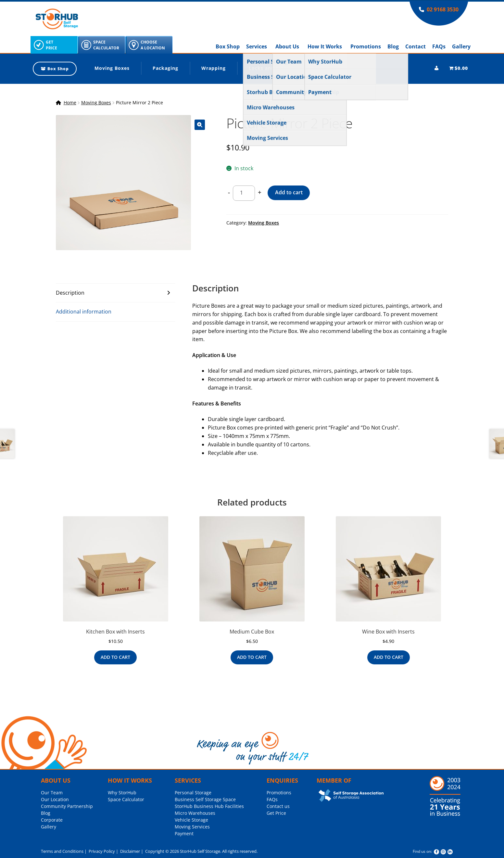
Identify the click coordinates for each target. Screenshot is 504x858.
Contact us (278, 806)
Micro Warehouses (195, 813)
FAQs (439, 46)
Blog (393, 46)
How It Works (325, 46)
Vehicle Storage (191, 820)
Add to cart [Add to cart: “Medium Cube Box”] (252, 657)
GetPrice (51, 45)
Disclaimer (130, 851)
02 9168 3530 (443, 9)
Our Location (55, 799)
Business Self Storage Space (205, 799)
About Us (287, 46)
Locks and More (269, 68)
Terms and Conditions (62, 851)
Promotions (366, 46)
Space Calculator (126, 799)
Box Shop (228, 46)
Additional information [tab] (84, 312)
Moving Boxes (112, 68)
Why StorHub (122, 793)
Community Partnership (67, 806)
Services (257, 46)
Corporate (52, 820)
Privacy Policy (101, 851)
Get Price (276, 813)
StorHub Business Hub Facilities (209, 806)
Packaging (165, 68)
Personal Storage (193, 793)
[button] (200, 125)
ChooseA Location (153, 45)
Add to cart (289, 192)
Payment (184, 833)
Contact (416, 46)
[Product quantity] (244, 193)
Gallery (461, 46)
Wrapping (214, 68)
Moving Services (192, 827)
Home (70, 102)
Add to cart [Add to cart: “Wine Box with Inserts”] (389, 657)
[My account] (437, 68)
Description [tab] (70, 293)
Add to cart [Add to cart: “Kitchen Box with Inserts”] (115, 657)
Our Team (52, 793)
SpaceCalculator (106, 45)
